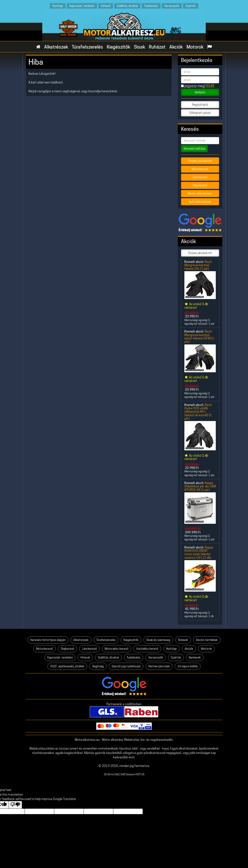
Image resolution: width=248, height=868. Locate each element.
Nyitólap (58, 6)
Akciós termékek (207, 640)
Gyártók (191, 6)
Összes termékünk (200, 161)
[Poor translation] (15, 805)
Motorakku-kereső (117, 649)
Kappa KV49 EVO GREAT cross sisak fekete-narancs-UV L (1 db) (199, 552)
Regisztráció (200, 105)
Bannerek (195, 657)
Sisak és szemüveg (158, 640)
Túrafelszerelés (87, 47)
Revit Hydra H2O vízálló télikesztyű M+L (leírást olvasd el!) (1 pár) (198, 412)
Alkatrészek (56, 47)
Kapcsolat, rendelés (82, 6)
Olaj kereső (200, 185)
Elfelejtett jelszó (200, 113)
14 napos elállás (188, 666)
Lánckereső (200, 177)
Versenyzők (172, 6)
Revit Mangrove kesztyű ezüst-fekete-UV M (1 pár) (199, 336)
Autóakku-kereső (147, 649)
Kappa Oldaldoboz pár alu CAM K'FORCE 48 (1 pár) (200, 486)
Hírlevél (106, 6)
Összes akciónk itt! (200, 253)
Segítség (98, 666)
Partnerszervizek (159, 666)
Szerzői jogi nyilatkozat (126, 666)
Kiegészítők (118, 47)
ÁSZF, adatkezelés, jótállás (67, 666)
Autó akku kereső (200, 202)
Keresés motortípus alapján (48, 640)
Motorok (195, 47)
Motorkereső (200, 169)
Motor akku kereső (200, 194)
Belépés (200, 92)
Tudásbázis (151, 6)
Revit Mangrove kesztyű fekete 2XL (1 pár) (198, 265)
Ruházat (157, 47)
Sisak (139, 47)
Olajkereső (67, 649)
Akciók (176, 47)
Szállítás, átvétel (127, 6)
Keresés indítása (194, 149)
